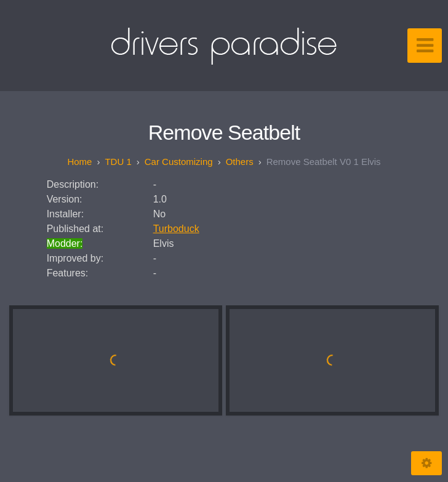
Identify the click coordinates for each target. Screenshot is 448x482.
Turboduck (176, 229)
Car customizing (179, 162)
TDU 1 (118, 162)
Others (240, 162)
